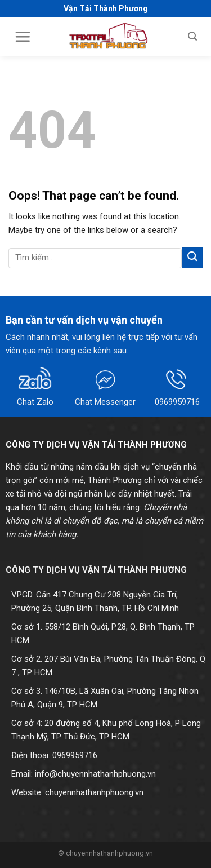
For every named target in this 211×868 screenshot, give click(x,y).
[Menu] (23, 37)
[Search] (192, 36)
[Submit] (192, 258)
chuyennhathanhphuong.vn (94, 792)
